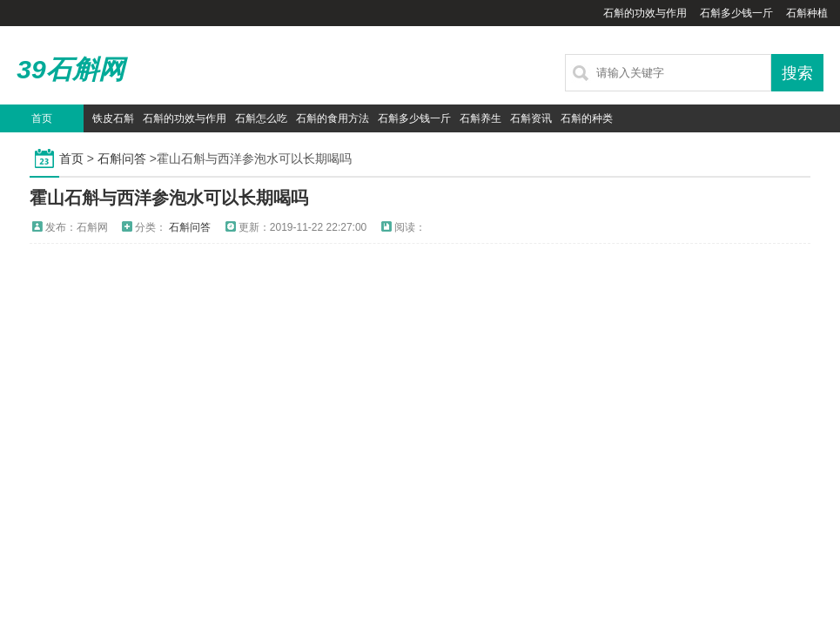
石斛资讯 (531, 118)
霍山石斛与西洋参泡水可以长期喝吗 (169, 198)
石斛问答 (122, 158)
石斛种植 (807, 13)
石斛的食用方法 (333, 118)
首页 (42, 118)
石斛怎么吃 (261, 118)
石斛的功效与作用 (645, 13)
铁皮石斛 (113, 118)
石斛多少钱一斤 (736, 13)
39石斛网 (70, 69)
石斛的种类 (587, 118)
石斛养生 (480, 118)
